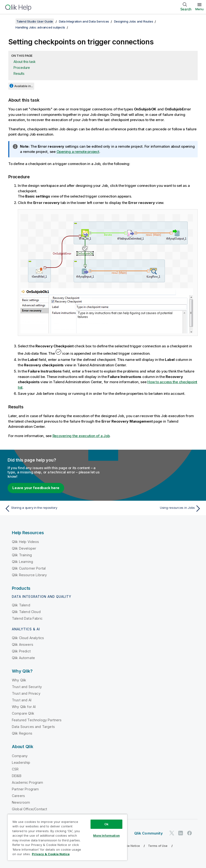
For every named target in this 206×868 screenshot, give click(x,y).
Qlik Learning (22, 562)
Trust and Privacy (26, 693)
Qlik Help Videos (26, 542)
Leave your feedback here (36, 488)
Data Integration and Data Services (84, 21)
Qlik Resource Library (29, 575)
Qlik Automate (23, 658)
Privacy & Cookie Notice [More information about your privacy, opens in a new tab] (51, 854)
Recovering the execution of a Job (81, 436)
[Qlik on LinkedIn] (181, 833)
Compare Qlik (23, 713)
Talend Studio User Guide (35, 21)
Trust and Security (27, 687)
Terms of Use (158, 846)
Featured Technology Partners (37, 720)
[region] (67, 837)
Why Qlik (19, 680)
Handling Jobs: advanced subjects (40, 27)
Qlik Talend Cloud (26, 612)
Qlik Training (22, 555)
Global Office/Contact (29, 809)
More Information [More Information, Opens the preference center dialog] (106, 835)
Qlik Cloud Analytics (28, 638)
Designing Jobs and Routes (134, 21)
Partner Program (25, 789)
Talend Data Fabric (27, 618)
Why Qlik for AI (24, 707)
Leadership (21, 762)
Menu (199, 9)
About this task (24, 62)
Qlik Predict (21, 651)
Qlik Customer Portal (29, 568)
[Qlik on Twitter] (172, 833)
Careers (18, 796)
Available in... (24, 86)
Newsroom (21, 802)
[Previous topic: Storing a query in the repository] (52, 509)
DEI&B (17, 776)
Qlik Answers (23, 644)
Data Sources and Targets (33, 727)
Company (20, 756)
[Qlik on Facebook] (190, 833)
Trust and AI (22, 700)
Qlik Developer (24, 548)
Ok (106, 824)
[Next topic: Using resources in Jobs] (154, 509)
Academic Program (28, 782)
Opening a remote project (78, 152)
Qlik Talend (21, 605)
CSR (15, 769)
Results (19, 73)
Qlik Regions (22, 733)
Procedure (22, 68)
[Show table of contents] (10, 21)
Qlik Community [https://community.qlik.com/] (149, 833)
